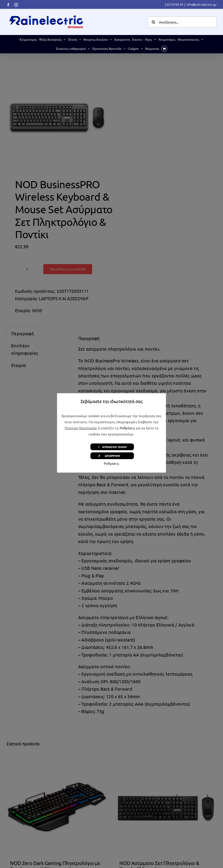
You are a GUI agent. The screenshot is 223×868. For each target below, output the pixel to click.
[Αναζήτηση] (153, 22)
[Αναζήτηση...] (182, 22)
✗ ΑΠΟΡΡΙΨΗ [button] (112, 456)
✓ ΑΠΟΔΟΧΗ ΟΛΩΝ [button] (112, 447)
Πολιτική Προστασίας (81, 428)
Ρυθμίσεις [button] (128, 428)
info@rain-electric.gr (202, 4)
